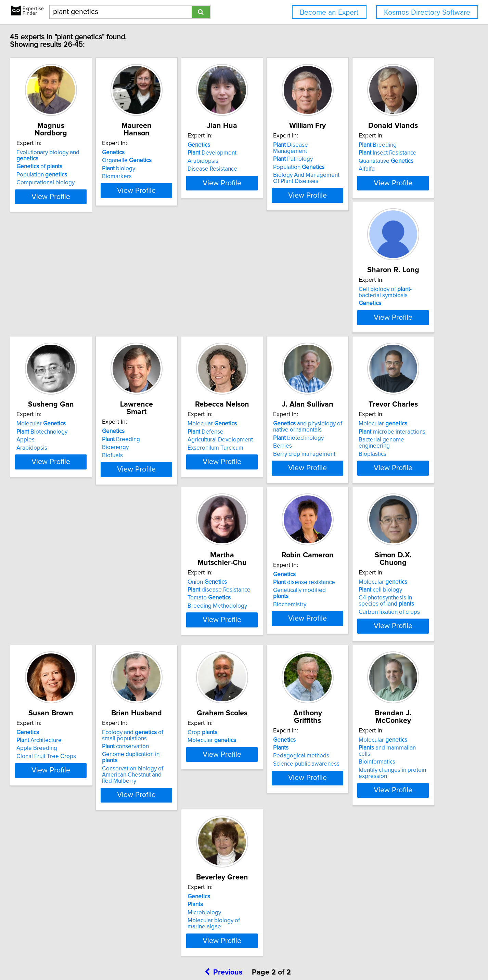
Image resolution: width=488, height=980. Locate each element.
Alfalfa (53, 347)
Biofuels (364, 347)
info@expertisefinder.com (181, 955)
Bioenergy (367, 339)
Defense (63, 501)
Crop (60, 834)
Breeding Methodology (383, 517)
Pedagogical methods (176, 850)
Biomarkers (163, 176)
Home (220, 955)
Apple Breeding (271, 679)
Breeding (64, 323)
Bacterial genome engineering (290, 509)
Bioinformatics (269, 850)
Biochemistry (62, 687)
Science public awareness (181, 858)
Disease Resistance (275, 176)
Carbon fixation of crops (178, 693)
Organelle (173, 160)
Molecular (275, 323)
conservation (377, 677)
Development (275, 160)
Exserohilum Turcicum (73, 517)
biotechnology (173, 507)
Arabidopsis (266, 169)
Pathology (373, 160)
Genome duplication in (390, 686)
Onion (373, 493)
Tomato (375, 509)
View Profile (88, 209)
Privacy (238, 955)
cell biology (170, 671)
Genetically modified (80, 679)
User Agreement (268, 955)
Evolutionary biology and (88, 153)
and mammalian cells (286, 842)
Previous (224, 922)
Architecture (273, 671)
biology (164, 169)
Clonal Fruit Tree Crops (280, 687)
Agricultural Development (78, 509)
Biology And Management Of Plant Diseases (390, 180)
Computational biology (74, 176)
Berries (157, 515)
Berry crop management (179, 523)
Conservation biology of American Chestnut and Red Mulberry (389, 700)
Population (70, 169)
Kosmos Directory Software (427, 12)
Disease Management (388, 153)
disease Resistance (385, 501)
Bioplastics (264, 517)
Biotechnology (276, 331)
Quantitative (73, 339)
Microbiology (370, 850)
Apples (260, 339)
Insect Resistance (74, 331)
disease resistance (76, 671)
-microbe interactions (284, 501)
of (68, 160)
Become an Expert (329, 12)
